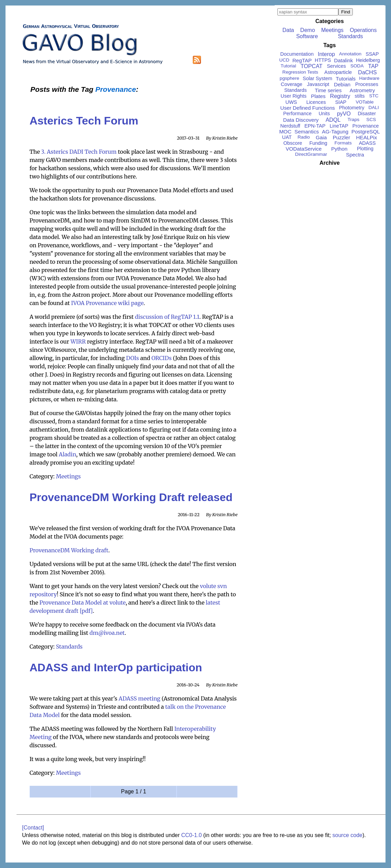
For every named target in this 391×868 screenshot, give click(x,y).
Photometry (352, 108)
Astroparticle (338, 72)
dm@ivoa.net (107, 633)
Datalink (344, 60)
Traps (353, 120)
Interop (326, 54)
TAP (373, 66)
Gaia (321, 137)
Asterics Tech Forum (84, 121)
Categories (330, 21)
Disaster (367, 113)
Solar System (318, 78)
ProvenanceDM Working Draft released (131, 497)
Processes (367, 84)
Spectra (355, 155)
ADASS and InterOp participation (116, 668)
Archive (330, 163)
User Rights (293, 96)
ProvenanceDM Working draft (69, 550)
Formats (343, 143)
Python (339, 149)
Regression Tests (300, 72)
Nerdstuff (290, 126)
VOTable (364, 102)
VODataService (304, 149)
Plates (318, 96)
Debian (342, 84)
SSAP (372, 54)
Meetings (68, 476)
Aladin (68, 454)
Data (288, 30)
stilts (360, 96)
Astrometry (362, 90)
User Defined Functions (308, 108)
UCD (284, 60)
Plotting (365, 149)
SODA (357, 66)
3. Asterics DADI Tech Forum (79, 152)
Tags (329, 45)
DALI (373, 107)
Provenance (366, 126)
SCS (371, 120)
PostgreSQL (366, 132)
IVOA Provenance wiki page (107, 303)
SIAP (341, 102)
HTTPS (323, 60)
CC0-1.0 (191, 835)
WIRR (78, 341)
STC (374, 96)
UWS (291, 102)
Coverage (292, 84)
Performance (297, 113)
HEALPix (367, 137)
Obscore (293, 143)
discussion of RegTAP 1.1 (167, 317)
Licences (316, 102)
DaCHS (367, 72)
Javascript (318, 84)
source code (347, 835)
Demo (308, 30)
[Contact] (33, 828)
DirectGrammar (311, 154)
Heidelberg (368, 60)
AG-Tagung (335, 132)
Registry (340, 96)
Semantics (307, 132)
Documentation (297, 54)
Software (307, 36)
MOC (285, 132)
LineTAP (339, 126)
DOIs (132, 358)
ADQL (333, 120)
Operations (363, 30)
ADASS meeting (140, 698)
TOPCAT (311, 66)
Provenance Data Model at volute (83, 603)
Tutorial (288, 66)
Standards (69, 647)
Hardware (369, 78)
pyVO (344, 114)
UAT (287, 137)
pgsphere (290, 78)
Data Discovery (301, 120)
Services (336, 66)
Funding (318, 143)
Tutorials (346, 79)
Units (324, 113)
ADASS (367, 143)
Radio (304, 137)
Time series (328, 90)
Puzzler (342, 137)
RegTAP (302, 60)
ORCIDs (162, 358)
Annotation (350, 54)
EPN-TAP (315, 126)
